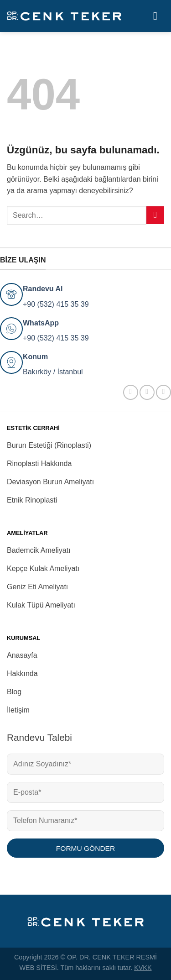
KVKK (143, 968)
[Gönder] (155, 215)
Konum (35, 357)
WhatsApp (41, 323)
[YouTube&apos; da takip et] (163, 392)
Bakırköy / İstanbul (53, 372)
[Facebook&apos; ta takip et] (131, 392)
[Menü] (159, 16)
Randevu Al (43, 289)
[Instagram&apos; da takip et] (147, 392)
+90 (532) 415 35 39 (56, 304)
